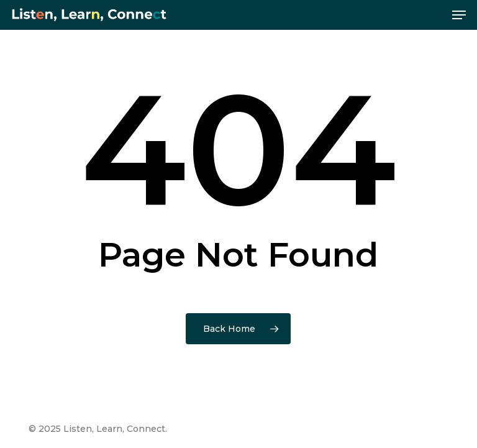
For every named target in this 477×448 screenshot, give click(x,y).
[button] (459, 15)
